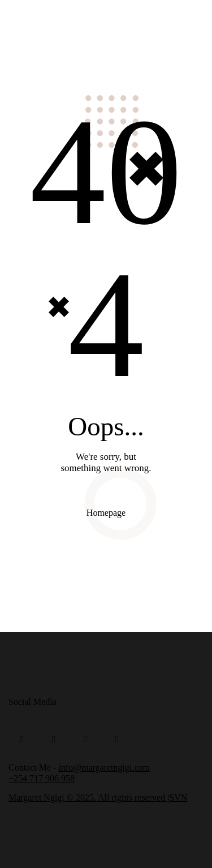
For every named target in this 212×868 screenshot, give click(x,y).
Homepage (106, 513)
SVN (178, 798)
